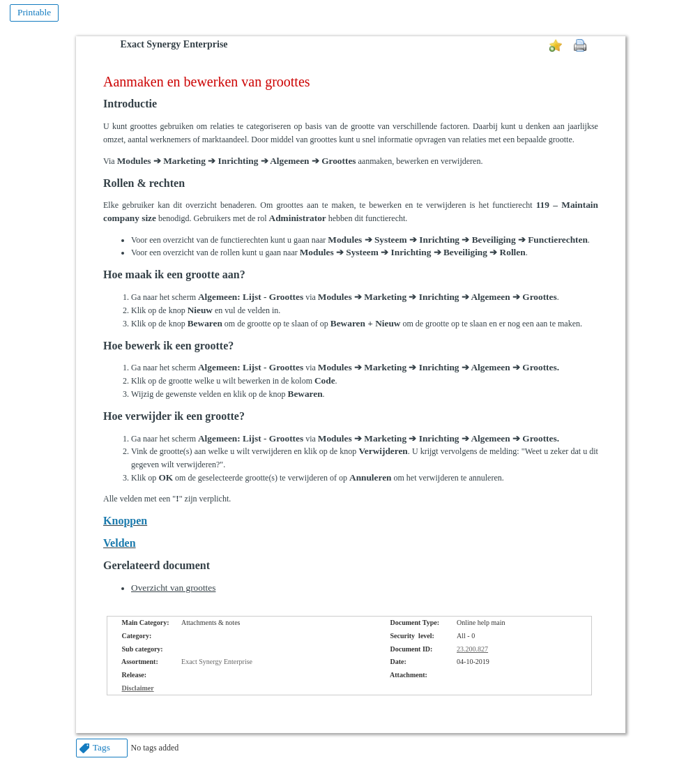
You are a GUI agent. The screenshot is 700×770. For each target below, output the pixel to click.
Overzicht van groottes (173, 588)
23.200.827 (472, 649)
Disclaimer (138, 688)
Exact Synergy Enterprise (174, 44)
